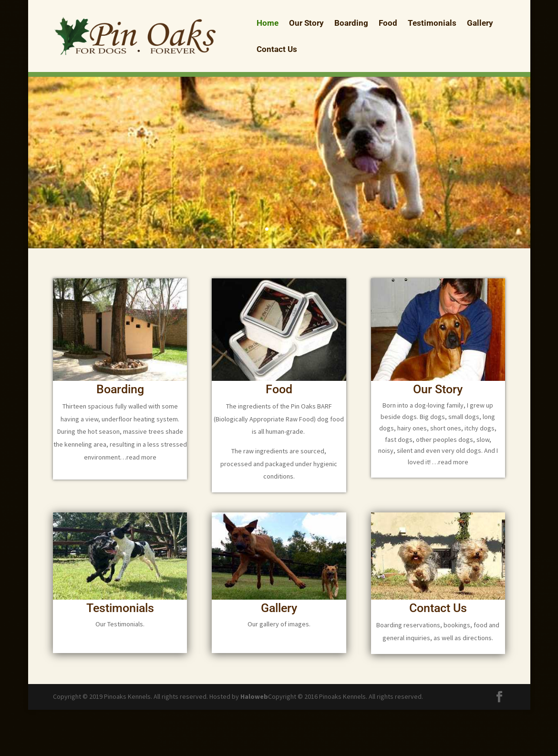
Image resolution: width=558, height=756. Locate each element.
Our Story (306, 24)
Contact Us (277, 50)
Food (388, 24)
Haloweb (254, 696)
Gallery (480, 24)
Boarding (351, 24)
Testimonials (432, 24)
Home (268, 24)
